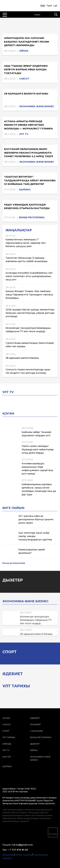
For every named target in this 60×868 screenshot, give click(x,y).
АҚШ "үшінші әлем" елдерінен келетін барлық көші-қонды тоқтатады (26, 69)
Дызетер (35, 744)
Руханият (35, 724)
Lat (55, 6)
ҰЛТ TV (24, 134)
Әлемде (7, 744)
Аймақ (24, 51)
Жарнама (8, 855)
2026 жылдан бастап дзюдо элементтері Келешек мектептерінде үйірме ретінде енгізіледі (30, 313)
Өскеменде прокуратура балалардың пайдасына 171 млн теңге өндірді (36, 620)
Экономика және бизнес (37, 106)
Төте (49, 6)
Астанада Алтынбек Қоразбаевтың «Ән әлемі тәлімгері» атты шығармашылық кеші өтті (29, 276)
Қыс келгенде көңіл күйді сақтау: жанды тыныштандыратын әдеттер (35, 536)
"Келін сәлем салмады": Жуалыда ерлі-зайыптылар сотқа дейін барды (38, 449)
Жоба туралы (23, 855)
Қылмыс (25, 190)
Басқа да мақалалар (14, 563)
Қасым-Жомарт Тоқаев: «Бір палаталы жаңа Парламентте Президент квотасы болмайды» (29, 295)
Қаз (43, 6)
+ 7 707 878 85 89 (18, 850)
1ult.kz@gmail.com (22, 845)
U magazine (36, 731)
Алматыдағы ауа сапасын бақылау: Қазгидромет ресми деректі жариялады (26, 42)
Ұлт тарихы (9, 737)
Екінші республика (32, 217)
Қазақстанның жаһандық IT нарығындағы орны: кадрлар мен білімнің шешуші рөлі (26, 243)
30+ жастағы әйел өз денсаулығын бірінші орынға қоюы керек (36, 519)
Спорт (6, 731)
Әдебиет (35, 718)
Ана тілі (7, 757)
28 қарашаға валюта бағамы (26, 94)
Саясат (24, 79)
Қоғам (6, 718)
